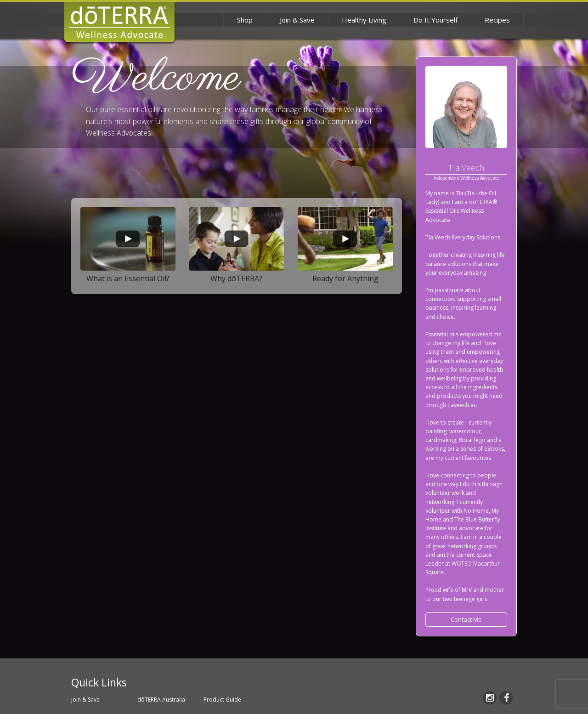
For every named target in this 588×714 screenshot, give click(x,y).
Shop (245, 20)
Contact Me (466, 619)
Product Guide (222, 700)
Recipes (497, 20)
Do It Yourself (435, 20)
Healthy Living (364, 20)
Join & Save (297, 20)
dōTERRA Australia (161, 700)
